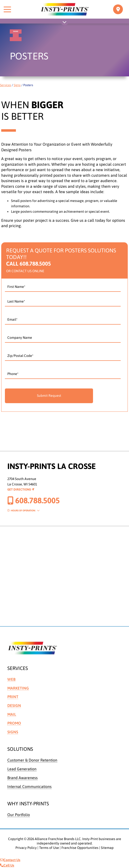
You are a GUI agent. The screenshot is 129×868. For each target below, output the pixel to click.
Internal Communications (29, 786)
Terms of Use (49, 848)
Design (14, 705)
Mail (12, 714)
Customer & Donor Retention (32, 760)
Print (13, 697)
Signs (17, 85)
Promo (14, 723)
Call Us (7, 865)
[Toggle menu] (7, 9)
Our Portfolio (19, 815)
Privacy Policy (26, 848)
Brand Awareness (23, 778)
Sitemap (107, 848)
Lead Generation (22, 769)
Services (6, 85)
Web (11, 679)
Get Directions (21, 489)
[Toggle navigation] (118, 9)
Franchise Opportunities (80, 848)
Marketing (18, 688)
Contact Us (10, 860)
